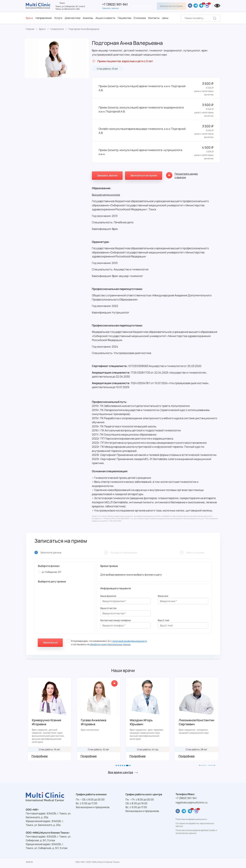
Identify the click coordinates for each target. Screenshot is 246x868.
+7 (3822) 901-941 (115, 4)
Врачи (29, 18)
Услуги (58, 18)
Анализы (88, 18)
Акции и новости (105, 18)
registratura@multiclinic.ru (192, 802)
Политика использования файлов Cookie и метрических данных (196, 832)
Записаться (50, 642)
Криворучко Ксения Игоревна (95, 722)
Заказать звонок (110, 8)
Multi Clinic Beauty (142, 6)
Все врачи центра (121, 772)
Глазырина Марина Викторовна (46, 722)
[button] (116, 765)
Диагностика (73, 18)
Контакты (154, 18)
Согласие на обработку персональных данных (195, 825)
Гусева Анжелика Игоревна (143, 722)
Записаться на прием (171, 6)
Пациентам (124, 18)
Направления (44, 18)
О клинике (140, 18)
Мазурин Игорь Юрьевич (190, 722)
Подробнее (40, 756)
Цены (165, 18)
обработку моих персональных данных (110, 644)
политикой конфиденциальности (130, 641)
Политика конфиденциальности (191, 819)
